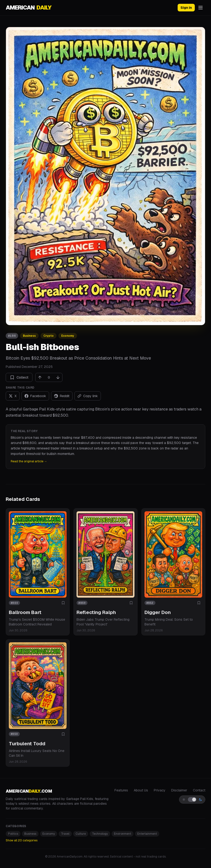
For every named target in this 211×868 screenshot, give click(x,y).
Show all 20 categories (22, 840)
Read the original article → (29, 461)
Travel (65, 834)
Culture (81, 834)
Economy (68, 336)
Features (121, 790)
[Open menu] (201, 8)
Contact (199, 790)
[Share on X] (13, 396)
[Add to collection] (63, 603)
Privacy (160, 790)
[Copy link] (88, 396)
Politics (13, 834)
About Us (141, 790)
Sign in (186, 8)
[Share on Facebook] (35, 396)
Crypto (49, 336)
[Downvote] (58, 377)
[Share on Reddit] (62, 396)
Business (29, 336)
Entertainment (147, 834)
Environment (123, 834)
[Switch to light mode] (192, 800)
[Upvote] (40, 377)
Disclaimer (179, 790)
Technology (100, 834)
